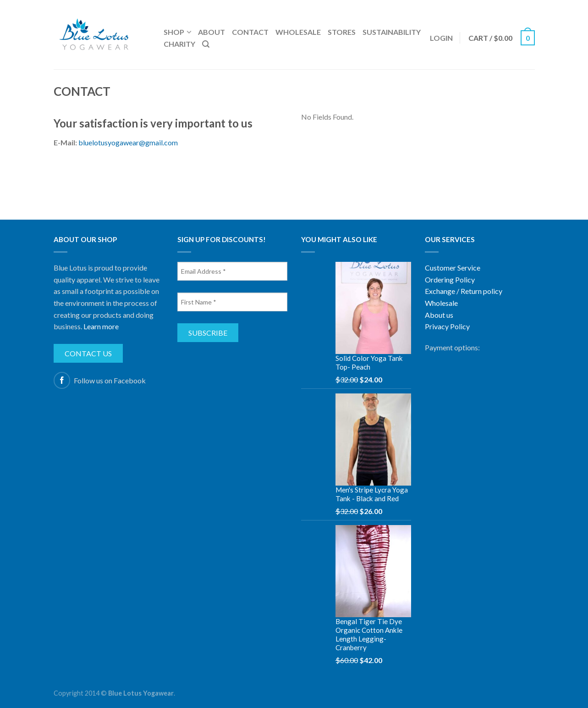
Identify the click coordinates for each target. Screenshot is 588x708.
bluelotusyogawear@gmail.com (128, 142)
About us (439, 315)
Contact (250, 32)
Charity (179, 44)
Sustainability (392, 32)
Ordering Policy (450, 279)
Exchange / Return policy (464, 291)
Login (441, 38)
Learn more (101, 326)
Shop (174, 32)
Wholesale (298, 32)
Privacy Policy (447, 326)
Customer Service (453, 268)
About (212, 32)
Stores (342, 32)
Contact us (88, 353)
